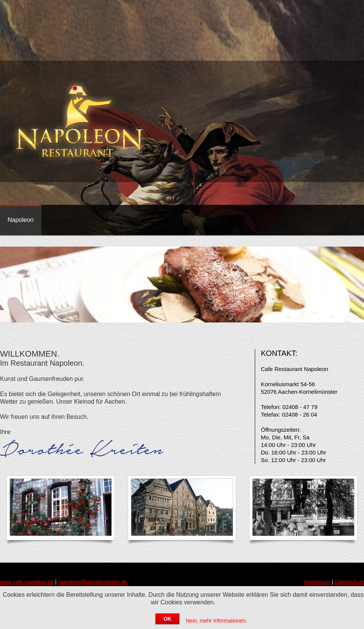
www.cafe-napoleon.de (27, 582)
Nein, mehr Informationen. (217, 621)
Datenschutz (349, 582)
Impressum (317, 582)
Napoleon (21, 220)
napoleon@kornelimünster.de (93, 582)
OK (167, 619)
